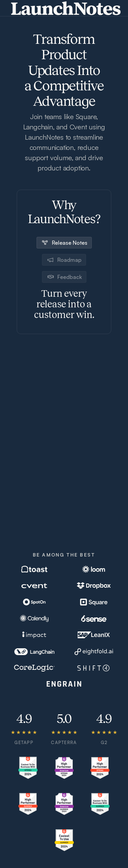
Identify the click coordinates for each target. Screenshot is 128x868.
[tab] (64, 242)
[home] (64, 8)
